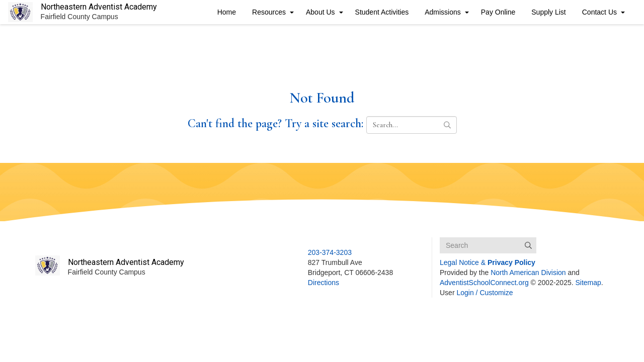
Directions (324, 283)
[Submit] (528, 245)
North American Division (528, 273)
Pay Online (498, 12)
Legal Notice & (488, 262)
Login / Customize (485, 293)
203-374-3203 (330, 252)
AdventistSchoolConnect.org (484, 283)
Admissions (443, 12)
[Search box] (488, 245)
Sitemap (588, 283)
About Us (320, 12)
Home (227, 12)
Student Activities (382, 12)
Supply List (548, 12)
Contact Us (599, 12)
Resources (269, 12)
